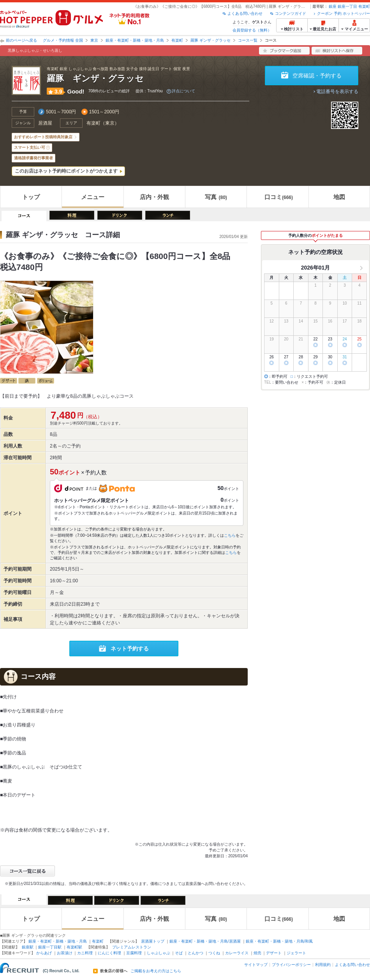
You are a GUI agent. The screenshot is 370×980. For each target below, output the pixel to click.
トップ (31, 197)
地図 (339, 197)
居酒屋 (45, 123)
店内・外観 (154, 197)
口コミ (279, 197)
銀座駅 (28, 947)
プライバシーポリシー (291, 965)
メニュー (93, 197)
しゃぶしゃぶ (159, 953)
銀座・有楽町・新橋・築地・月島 (135, 40)
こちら (230, 535)
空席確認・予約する (317, 76)
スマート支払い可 (30, 147)
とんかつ (196, 953)
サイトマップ (256, 965)
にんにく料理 (109, 953)
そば (179, 953)
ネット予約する (130, 649)
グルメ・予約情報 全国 (63, 40)
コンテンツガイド (291, 13)
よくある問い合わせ (245, 13)
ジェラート (296, 953)
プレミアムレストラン (132, 947)
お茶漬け (65, 953)
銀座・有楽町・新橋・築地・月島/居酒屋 (205, 941)
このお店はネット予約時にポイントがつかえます (66, 171)
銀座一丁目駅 (50, 947)
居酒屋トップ (153, 941)
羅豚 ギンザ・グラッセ (211, 40)
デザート (274, 953)
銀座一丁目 (347, 6)
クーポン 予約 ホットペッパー (344, 13)
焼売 (257, 953)
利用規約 (323, 965)
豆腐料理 (134, 953)
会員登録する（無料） (252, 30)
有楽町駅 (74, 947)
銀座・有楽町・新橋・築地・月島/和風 (279, 941)
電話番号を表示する (337, 92)
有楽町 (364, 6)
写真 (216, 197)
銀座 (333, 6)
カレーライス (237, 953)
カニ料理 (85, 953)
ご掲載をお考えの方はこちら (156, 971)
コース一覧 (248, 40)
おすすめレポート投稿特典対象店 (43, 137)
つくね (214, 953)
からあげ (44, 953)
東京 (94, 40)
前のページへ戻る (21, 40)
